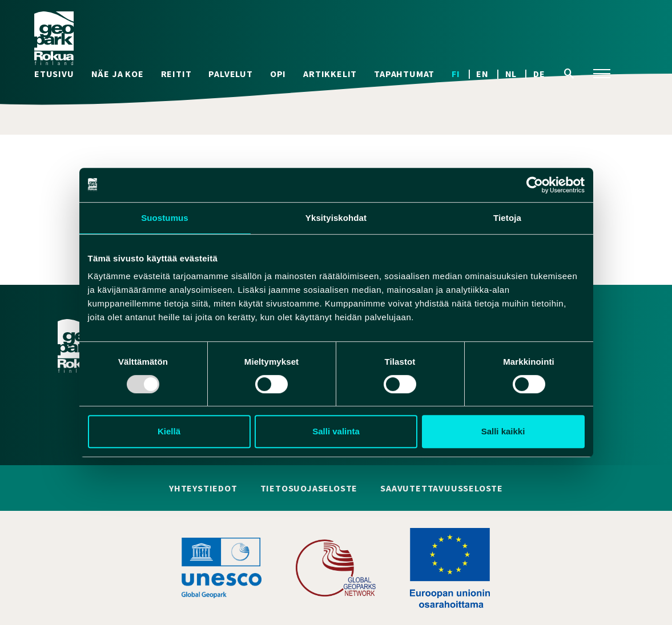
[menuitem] (464, 74)
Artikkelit (330, 74)
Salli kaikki (503, 431)
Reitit (176, 74)
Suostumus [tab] (165, 218)
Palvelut (230, 74)
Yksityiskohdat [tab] (336, 218)
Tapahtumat (404, 74)
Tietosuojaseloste (309, 489)
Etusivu (54, 74)
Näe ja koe (118, 74)
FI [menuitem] (456, 74)
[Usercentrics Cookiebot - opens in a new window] (535, 185)
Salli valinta (336, 431)
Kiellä (169, 431)
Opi (278, 74)
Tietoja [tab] (507, 218)
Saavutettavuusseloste (442, 489)
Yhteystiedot (203, 489)
